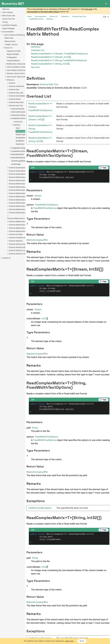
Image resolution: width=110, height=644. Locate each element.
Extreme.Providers (16, 234)
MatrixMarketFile (18, 154)
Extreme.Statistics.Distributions (21, 244)
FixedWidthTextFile (18, 118)
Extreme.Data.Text (16, 106)
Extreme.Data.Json (16, 93)
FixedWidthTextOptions (20, 148)
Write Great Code (9, 16)
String (35, 428)
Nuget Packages (8, 28)
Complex (38, 240)
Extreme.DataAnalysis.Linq (19, 171)
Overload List (38, 50)
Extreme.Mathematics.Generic (20, 203)
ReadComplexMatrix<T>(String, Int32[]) (50, 64)
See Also (35, 67)
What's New (9, 38)
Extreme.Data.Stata (16, 102)
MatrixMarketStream (19, 158)
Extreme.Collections (17, 86)
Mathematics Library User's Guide (19, 64)
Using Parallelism (13, 61)
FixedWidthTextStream (20, 151)
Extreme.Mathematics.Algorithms (22, 181)
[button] (106, 4)
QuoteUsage (16, 164)
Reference (11, 80)
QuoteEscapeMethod (19, 161)
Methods (17, 125)
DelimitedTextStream (19, 115)
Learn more (69, 641)
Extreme (12, 83)
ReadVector (20, 144)
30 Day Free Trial (9, 19)
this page (89, 9)
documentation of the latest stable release (43, 12)
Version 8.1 (9, 48)
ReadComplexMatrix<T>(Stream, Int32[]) (51, 57)
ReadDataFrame (22, 138)
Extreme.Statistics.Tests (18, 250)
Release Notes (10, 41)
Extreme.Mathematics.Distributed (22, 197)
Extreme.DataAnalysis (17, 168)
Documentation (8, 32)
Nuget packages (13, 54)
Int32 (44, 319)
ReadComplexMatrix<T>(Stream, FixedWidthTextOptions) (60, 54)
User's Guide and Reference (15, 35)
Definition (36, 47)
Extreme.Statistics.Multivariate (21, 247)
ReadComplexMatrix (23, 131)
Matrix (30, 240)
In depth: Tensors (11, 45)
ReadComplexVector (23, 135)
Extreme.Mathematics (17, 177)
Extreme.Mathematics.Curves (20, 190)
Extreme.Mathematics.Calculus (21, 184)
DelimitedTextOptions (19, 112)
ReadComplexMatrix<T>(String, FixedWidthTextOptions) (59, 60)
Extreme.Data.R (15, 99)
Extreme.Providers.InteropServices (22, 238)
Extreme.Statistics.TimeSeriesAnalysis (23, 254)
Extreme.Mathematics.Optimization (22, 222)
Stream (38, 196)
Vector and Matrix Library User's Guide (21, 67)
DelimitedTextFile (18, 109)
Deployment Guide (14, 51)
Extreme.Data (14, 90)
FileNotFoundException (40, 508)
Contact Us (6, 258)
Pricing (5, 22)
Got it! (82, 641)
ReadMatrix (20, 141)
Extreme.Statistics (16, 241)
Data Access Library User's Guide (19, 77)
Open (18, 128)
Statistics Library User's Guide (18, 73)
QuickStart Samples (10, 25)
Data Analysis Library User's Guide (20, 70)
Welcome (6, 9)
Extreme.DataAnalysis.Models (20, 174)
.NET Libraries (8, 12)
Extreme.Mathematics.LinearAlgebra (23, 206)
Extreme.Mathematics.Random (21, 228)
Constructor (18, 122)
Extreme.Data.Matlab (17, 96)
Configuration (12, 57)
